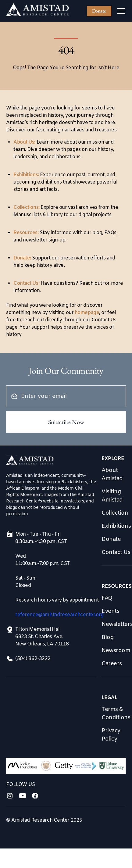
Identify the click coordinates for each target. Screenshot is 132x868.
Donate (99, 11)
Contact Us (116, 552)
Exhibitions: (26, 175)
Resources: (26, 233)
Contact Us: (26, 283)
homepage (87, 313)
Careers (112, 664)
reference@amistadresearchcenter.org (59, 615)
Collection (115, 513)
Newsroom (116, 651)
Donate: (22, 258)
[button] (120, 11)
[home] (38, 11)
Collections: (27, 207)
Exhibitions (116, 526)
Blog (107, 638)
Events (110, 611)
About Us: (24, 142)
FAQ (107, 598)
